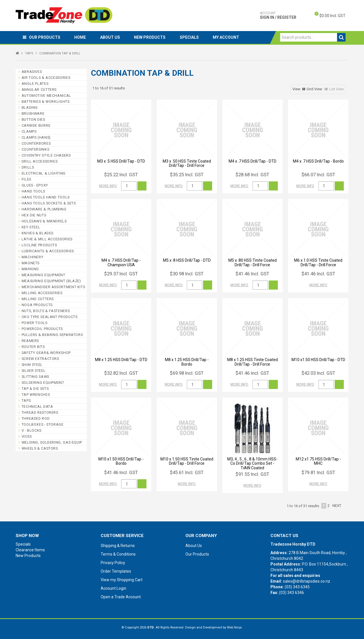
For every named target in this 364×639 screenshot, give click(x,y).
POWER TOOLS (35, 323)
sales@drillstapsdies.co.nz (307, 581)
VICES (27, 436)
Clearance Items (30, 550)
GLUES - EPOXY (35, 185)
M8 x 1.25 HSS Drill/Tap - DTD (121, 360)
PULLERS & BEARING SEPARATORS (52, 335)
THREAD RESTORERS (40, 412)
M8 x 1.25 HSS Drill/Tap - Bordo (187, 362)
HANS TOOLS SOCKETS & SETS (49, 203)
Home (80, 37)
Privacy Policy (113, 563)
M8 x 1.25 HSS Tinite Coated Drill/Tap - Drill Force (253, 362)
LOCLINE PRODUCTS (39, 245)
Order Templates (116, 571)
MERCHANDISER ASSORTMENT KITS (53, 287)
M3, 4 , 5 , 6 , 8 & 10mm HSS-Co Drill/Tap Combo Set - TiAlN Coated (252, 463)
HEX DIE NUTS (34, 215)
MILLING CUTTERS (38, 299)
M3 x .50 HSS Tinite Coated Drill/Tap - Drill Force (187, 163)
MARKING (30, 269)
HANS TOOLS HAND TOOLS (46, 197)
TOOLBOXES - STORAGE (43, 424)
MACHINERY (33, 257)
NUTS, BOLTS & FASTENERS (46, 311)
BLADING (30, 107)
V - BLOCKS (32, 430)
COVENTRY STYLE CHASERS (46, 155)
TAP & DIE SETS (35, 389)
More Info (108, 186)
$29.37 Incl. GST (121, 274)
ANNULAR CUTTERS (39, 90)
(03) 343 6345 (297, 587)
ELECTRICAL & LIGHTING (44, 173)
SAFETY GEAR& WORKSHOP (46, 353)
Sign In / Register (278, 15)
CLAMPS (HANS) (36, 137)
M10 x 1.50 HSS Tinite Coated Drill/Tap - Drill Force (187, 461)
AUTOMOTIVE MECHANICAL (46, 96)
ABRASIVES (32, 72)
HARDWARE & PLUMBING (44, 209)
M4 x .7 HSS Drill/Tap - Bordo (318, 161)
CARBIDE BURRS (36, 125)
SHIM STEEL (32, 365)
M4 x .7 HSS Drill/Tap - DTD (253, 161)
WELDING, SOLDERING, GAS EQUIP (52, 442)
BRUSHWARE (33, 113)
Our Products (45, 37)
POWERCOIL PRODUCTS (42, 329)
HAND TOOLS (33, 191)
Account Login (113, 588)
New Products (150, 37)
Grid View (314, 89)
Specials (190, 37)
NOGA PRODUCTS (37, 305)
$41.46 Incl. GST (252, 274)
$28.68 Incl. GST (252, 175)
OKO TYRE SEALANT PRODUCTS (50, 317)
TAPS (29, 53)
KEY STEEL (31, 227)
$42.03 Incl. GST (318, 373)
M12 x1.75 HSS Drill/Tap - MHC (318, 461)
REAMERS (30, 341)
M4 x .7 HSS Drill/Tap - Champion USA (121, 262)
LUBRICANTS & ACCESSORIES (48, 251)
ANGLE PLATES (35, 84)
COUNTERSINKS (36, 149)
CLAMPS (29, 131)
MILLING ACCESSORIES (42, 293)
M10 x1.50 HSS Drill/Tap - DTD (318, 360)
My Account (227, 37)
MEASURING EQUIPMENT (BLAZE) (51, 281)
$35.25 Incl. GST (187, 175)
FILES (26, 179)
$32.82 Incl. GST (121, 373)
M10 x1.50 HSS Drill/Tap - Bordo (121, 461)
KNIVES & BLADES (38, 233)
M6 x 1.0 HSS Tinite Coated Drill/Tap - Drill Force (318, 262)
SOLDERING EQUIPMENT (43, 383)
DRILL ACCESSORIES (40, 161)
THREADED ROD (36, 418)
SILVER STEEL (34, 371)
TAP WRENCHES (36, 395)
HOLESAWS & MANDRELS (44, 221)
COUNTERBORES (36, 143)
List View (336, 89)
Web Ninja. (235, 627)
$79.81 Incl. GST (318, 472)
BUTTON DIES (33, 119)
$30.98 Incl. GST (187, 274)
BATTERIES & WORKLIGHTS (46, 102)
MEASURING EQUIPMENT (44, 275)
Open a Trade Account (121, 597)
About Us (110, 37)
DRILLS (28, 167)
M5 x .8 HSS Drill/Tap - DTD (187, 260)
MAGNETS (31, 263)
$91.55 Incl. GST (252, 474)
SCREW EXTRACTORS (40, 359)
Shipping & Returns (118, 546)
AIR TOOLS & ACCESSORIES (46, 78)
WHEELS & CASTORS (40, 448)
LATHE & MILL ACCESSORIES (47, 239)
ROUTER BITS (33, 347)
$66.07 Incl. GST (318, 175)
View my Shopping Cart (122, 580)
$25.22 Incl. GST (121, 175)
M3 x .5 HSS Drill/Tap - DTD (121, 161)
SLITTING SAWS (35, 377)
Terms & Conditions (118, 554)
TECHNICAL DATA (37, 406)
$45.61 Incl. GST (187, 472)
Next (337, 506)
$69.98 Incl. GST (187, 373)
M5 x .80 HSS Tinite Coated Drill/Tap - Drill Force (253, 262)
